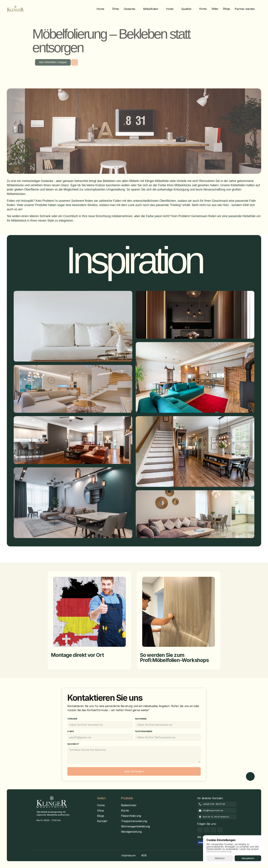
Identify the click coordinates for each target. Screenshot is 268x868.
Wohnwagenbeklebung (135, 826)
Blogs (100, 816)
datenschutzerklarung (219, 851)
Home (100, 9)
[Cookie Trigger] (46, 826)
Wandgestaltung (131, 832)
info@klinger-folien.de (213, 810)
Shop (100, 810)
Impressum (128, 855)
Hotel (170, 9)
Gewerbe (129, 9)
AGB (144, 855)
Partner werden (245, 9)
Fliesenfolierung (131, 816)
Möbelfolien (151, 9)
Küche (125, 810)
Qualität (186, 9)
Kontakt (102, 821)
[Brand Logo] (15, 9)
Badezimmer (129, 805)
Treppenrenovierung (134, 821)
